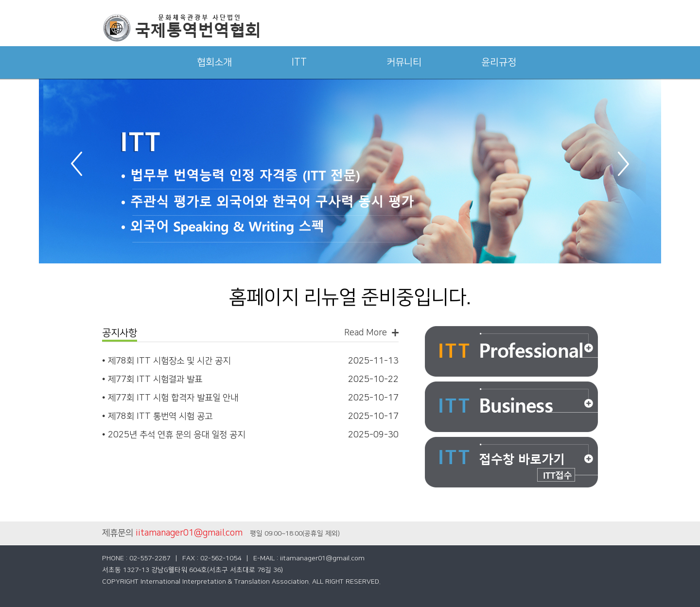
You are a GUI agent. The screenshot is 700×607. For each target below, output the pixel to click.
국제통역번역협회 (181, 28)
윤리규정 (499, 62)
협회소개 (214, 62)
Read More (366, 333)
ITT (299, 62)
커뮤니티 (404, 62)
